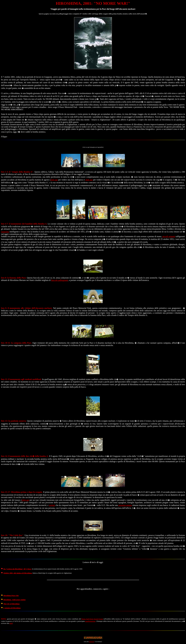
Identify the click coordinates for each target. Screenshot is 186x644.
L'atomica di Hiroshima (12, 608)
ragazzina (5, 232)
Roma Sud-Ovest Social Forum (92, 619)
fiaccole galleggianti (60, 280)
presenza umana (125, 505)
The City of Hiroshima (11, 604)
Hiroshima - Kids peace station (15, 600)
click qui (54, 180)
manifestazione (90, 621)
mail (11, 623)
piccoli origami (169, 236)
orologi (52, 505)
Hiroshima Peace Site (11, 595)
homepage (92, 642)
